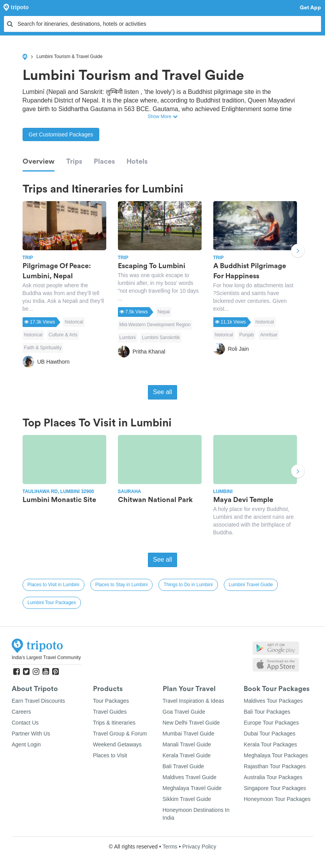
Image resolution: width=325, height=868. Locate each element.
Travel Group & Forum (120, 734)
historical (74, 322)
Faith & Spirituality (43, 348)
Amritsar (269, 335)
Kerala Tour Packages (270, 744)
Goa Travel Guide (184, 712)
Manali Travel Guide (187, 744)
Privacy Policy (199, 847)
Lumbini (128, 338)
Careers (21, 712)
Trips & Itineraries (114, 723)
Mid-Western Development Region (155, 325)
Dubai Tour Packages (270, 734)
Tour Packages (111, 701)
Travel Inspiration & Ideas (193, 701)
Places (104, 161)
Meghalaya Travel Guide (192, 788)
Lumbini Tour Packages (52, 603)
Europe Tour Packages (271, 723)
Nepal (164, 312)
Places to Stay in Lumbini (122, 585)
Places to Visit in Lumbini (54, 585)
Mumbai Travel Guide (189, 734)
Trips (74, 161)
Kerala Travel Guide (187, 755)
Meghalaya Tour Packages (276, 755)
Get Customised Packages (61, 134)
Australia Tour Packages (273, 777)
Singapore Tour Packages (275, 788)
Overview (39, 161)
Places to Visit (110, 755)
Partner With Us (31, 734)
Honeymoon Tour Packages (277, 799)
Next (298, 251)
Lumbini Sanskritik (161, 338)
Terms (170, 847)
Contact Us (25, 723)
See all (162, 392)
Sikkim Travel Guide (187, 799)
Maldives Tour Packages (273, 701)
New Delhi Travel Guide (191, 723)
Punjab (247, 335)
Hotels (137, 161)
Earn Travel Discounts (38, 701)
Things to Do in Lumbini (188, 585)
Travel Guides (110, 712)
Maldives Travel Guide (190, 777)
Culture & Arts (63, 335)
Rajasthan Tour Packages (275, 766)
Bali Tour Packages (267, 712)
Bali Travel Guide (184, 766)
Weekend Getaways (117, 744)
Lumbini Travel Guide (251, 585)
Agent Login (26, 744)
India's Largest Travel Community (46, 658)
